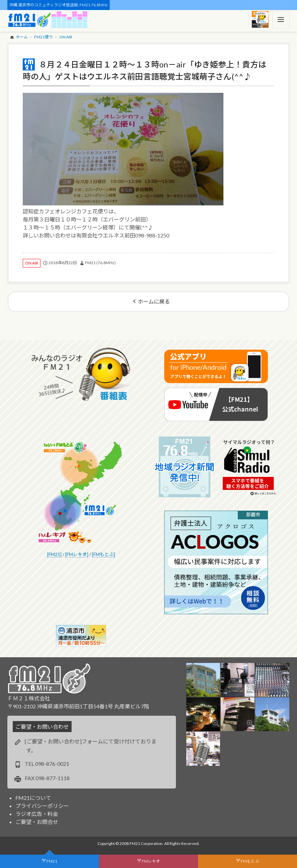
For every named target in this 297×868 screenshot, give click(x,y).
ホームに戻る (154, 301)
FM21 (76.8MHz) (100, 263)
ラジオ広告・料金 (37, 814)
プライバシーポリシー (42, 806)
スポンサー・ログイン (269, 5)
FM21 (52, 861)
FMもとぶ (250, 861)
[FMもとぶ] (104, 554)
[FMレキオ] (77, 554)
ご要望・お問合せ (37, 822)
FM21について (33, 798)
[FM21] (54, 554)
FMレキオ (151, 861)
